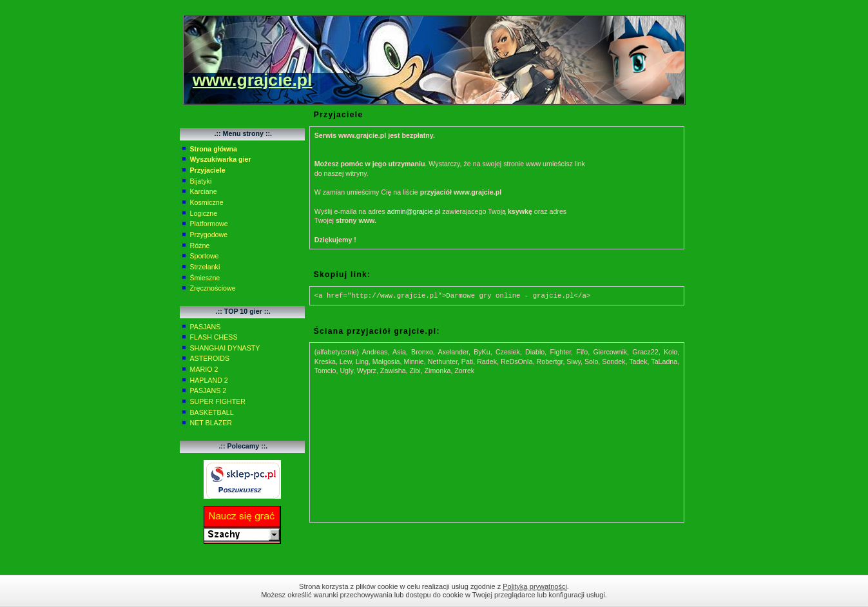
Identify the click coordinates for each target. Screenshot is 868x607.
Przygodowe (209, 235)
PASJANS (206, 327)
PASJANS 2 (208, 390)
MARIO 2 (204, 369)
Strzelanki (205, 267)
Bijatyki (201, 181)
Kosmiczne (207, 202)
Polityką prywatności (535, 586)
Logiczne (204, 213)
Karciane (204, 191)
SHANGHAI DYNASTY (225, 348)
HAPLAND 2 (209, 380)
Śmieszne (205, 278)
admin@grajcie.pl (414, 211)
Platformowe (209, 224)
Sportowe (205, 256)
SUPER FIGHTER (218, 401)
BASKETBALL (212, 412)
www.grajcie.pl (253, 80)
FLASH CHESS (214, 337)
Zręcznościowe (213, 288)
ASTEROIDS (210, 358)
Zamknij (699, 591)
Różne (200, 246)
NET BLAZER (211, 423)
